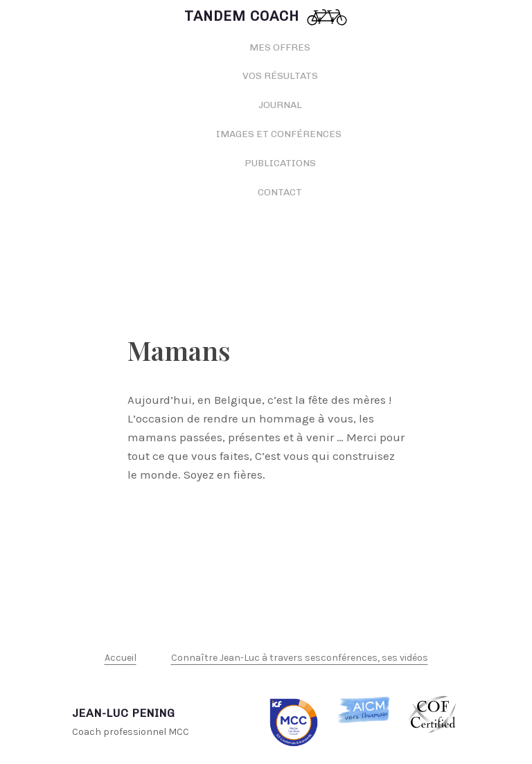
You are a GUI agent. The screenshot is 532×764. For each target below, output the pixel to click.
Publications (280, 163)
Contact (280, 192)
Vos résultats (280, 76)
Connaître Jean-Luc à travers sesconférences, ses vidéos (300, 658)
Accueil (121, 658)
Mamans (179, 350)
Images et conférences (280, 134)
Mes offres (280, 47)
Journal (280, 105)
